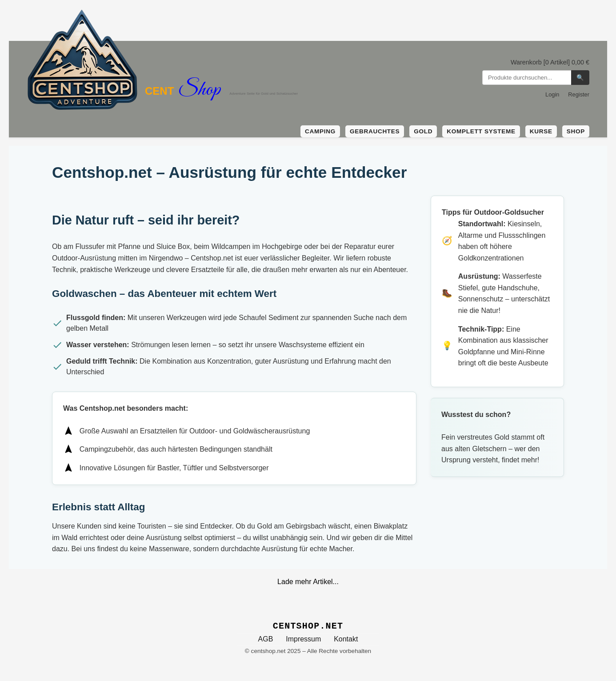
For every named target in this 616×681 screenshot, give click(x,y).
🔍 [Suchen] (580, 78)
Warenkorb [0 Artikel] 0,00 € (550, 62)
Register (579, 94)
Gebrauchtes (375, 131)
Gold (423, 131)
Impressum (303, 639)
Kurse (541, 131)
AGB (266, 639)
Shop (576, 131)
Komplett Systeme (481, 131)
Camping (320, 131)
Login (552, 94)
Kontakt (346, 639)
